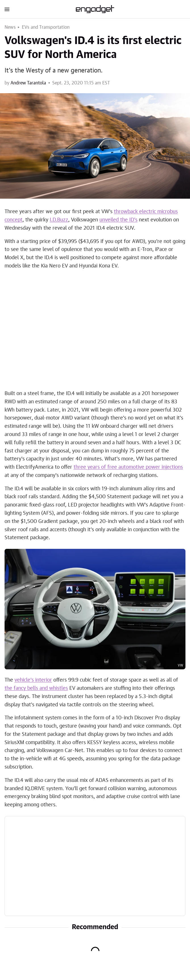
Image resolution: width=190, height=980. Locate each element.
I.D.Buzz (59, 220)
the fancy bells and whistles (36, 688)
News (10, 27)
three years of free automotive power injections (128, 467)
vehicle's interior (33, 680)
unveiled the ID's (118, 220)
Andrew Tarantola (28, 83)
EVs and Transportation (46, 27)
